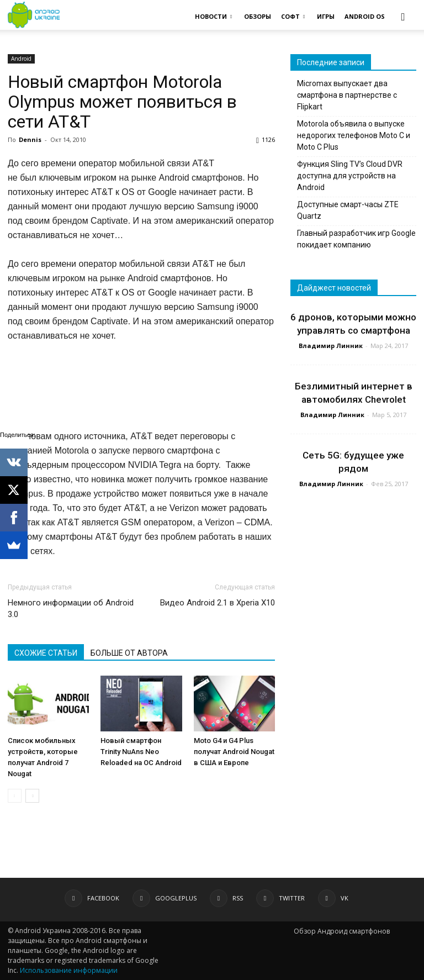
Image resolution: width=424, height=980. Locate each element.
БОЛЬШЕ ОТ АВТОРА (129, 653)
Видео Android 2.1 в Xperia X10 (218, 603)
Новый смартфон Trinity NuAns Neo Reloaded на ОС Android (141, 752)
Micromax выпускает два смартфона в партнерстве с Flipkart (347, 95)
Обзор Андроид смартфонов (342, 931)
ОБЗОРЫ (258, 16)
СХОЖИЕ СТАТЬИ (46, 653)
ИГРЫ (326, 16)
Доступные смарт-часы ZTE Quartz (348, 210)
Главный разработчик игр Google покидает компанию (356, 239)
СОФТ (293, 16)
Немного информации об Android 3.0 (71, 608)
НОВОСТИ (213, 16)
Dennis (30, 139)
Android (21, 59)
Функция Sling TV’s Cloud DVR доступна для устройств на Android (350, 176)
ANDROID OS (365, 16)
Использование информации (69, 970)
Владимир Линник (331, 346)
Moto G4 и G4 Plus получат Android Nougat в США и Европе (234, 752)
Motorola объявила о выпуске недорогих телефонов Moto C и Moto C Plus (354, 135)
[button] (403, 17)
